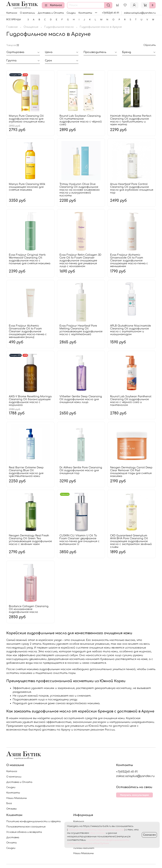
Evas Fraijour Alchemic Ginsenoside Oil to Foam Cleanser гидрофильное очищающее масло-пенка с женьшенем (129, 261)
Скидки (71, 13)
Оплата (11, 843)
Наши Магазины (17, 798)
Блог (9, 803)
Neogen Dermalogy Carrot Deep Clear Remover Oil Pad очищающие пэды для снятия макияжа (131, 472)
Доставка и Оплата (51, 13)
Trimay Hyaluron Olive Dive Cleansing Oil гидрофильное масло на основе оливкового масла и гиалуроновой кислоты (80, 190)
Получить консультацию (134, 795)
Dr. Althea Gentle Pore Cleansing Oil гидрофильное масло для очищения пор (81, 470)
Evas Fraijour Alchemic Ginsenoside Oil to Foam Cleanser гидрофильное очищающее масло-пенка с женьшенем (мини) (28, 331)
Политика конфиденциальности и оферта (33, 821)
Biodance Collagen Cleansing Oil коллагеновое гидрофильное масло (29, 609)
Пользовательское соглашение (26, 827)
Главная (12, 27)
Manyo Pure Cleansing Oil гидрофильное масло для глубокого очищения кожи (27, 119)
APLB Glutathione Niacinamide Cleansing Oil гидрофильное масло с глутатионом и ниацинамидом (131, 330)
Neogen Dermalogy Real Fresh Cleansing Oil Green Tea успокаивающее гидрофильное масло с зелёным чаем (30, 540)
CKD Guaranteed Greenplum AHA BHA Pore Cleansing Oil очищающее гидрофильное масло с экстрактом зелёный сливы (131, 541)
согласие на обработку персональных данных (96, 830)
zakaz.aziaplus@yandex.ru (140, 13)
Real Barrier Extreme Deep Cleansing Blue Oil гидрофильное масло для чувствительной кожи (26, 472)
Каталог (53, 5)
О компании (27, 13)
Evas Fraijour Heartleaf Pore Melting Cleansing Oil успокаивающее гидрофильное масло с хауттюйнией (81, 330)
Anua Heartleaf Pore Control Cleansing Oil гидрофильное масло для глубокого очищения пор (132, 188)
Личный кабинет (84, 848)
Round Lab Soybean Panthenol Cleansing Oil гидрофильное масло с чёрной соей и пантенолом (131, 401)
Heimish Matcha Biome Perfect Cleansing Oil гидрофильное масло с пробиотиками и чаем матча (131, 120)
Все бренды (14, 20)
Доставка (13, 837)
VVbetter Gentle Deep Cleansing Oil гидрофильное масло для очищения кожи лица (81, 399)
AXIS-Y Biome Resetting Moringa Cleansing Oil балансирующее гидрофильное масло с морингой (30, 401)
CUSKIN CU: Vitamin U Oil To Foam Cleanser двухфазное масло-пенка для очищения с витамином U (79, 540)
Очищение (31, 27)
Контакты (85, 13)
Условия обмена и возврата (24, 832)
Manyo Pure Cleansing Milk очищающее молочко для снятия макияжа (27, 187)
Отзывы (11, 809)
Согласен (149, 835)
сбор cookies (97, 833)
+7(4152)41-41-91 (110, 13)
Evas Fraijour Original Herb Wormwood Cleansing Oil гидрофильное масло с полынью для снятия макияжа (30, 259)
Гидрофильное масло (59, 27)
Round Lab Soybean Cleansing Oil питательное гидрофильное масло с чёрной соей (81, 120)
